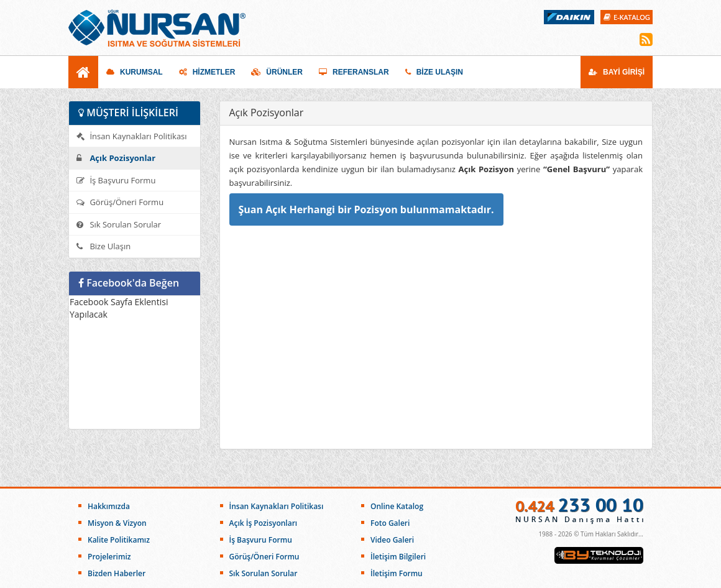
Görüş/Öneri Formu (120, 202)
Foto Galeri (390, 523)
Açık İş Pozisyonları (264, 523)
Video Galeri (392, 540)
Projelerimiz (109, 557)
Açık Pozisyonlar (116, 158)
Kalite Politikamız (119, 540)
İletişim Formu (397, 573)
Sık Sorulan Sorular (119, 224)
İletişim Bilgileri (398, 557)
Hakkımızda (109, 506)
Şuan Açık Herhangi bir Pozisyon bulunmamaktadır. (366, 209)
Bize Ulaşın (103, 246)
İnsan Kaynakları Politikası (132, 136)
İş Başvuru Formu (116, 180)
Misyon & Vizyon (117, 523)
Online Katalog (397, 506)
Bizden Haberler (117, 573)
